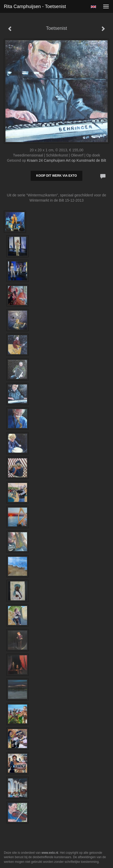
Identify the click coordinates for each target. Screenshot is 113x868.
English (93, 7)
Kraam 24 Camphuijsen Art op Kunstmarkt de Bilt (67, 160)
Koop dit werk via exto (56, 176)
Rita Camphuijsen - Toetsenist (35, 6)
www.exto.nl (50, 853)
